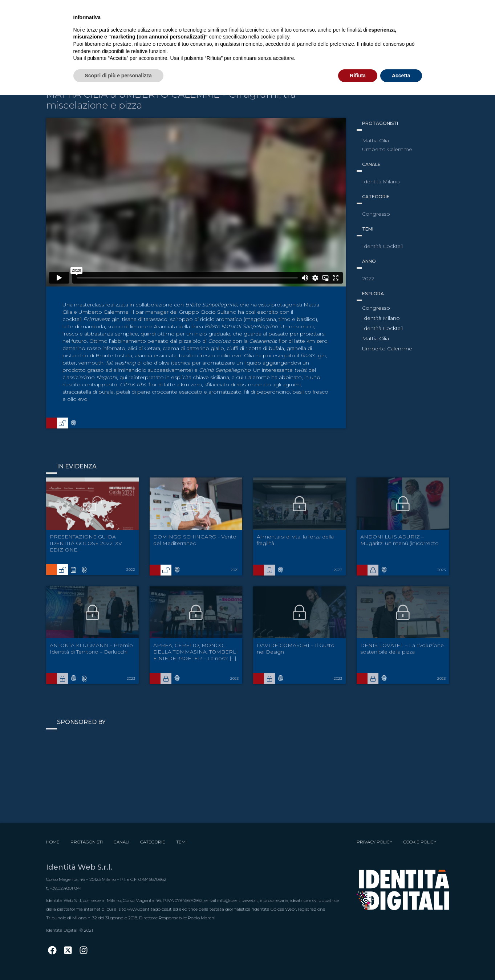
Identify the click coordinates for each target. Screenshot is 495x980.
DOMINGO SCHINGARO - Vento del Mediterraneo (195, 540)
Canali (121, 842)
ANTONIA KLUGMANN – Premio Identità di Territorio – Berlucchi (91, 648)
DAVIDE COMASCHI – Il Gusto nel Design (296, 648)
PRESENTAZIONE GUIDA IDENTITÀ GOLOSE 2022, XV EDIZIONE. (86, 543)
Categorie (153, 842)
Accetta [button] (401, 76)
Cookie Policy (420, 842)
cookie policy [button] (275, 37)
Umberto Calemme (387, 349)
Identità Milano (381, 318)
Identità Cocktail (382, 328)
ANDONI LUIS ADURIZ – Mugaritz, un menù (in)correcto (399, 540)
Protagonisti (87, 842)
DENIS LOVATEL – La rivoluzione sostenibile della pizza (402, 648)
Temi (181, 842)
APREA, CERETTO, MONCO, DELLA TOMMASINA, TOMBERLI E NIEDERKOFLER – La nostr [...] (196, 652)
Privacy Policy (374, 842)
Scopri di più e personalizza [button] (118, 76)
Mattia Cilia (376, 338)
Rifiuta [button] (358, 76)
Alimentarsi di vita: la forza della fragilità (295, 540)
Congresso (376, 308)
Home (53, 842)
